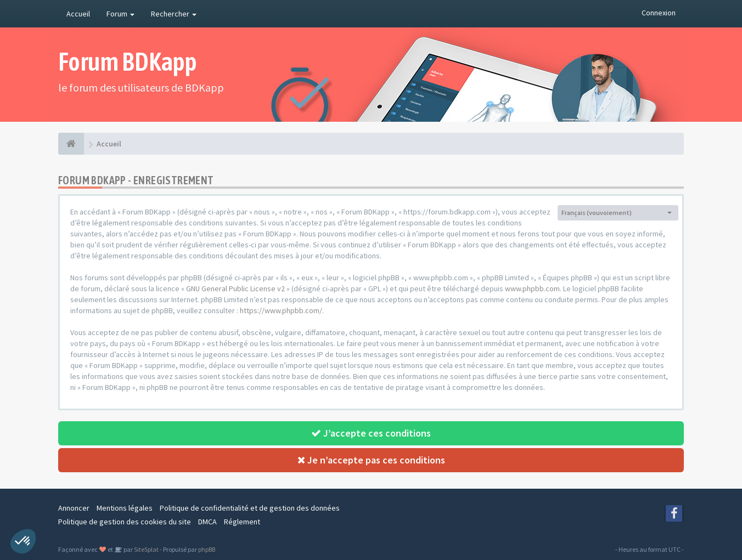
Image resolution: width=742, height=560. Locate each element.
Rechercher (174, 14)
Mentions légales (125, 508)
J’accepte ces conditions (371, 433)
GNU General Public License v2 (235, 289)
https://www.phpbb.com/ (281, 310)
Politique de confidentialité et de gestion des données (250, 508)
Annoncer (74, 508)
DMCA (207, 522)
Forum (120, 14)
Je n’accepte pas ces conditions (371, 460)
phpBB (207, 549)
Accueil (78, 14)
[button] (23, 541)
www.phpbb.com (532, 289)
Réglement (242, 522)
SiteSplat (146, 549)
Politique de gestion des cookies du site (125, 522)
